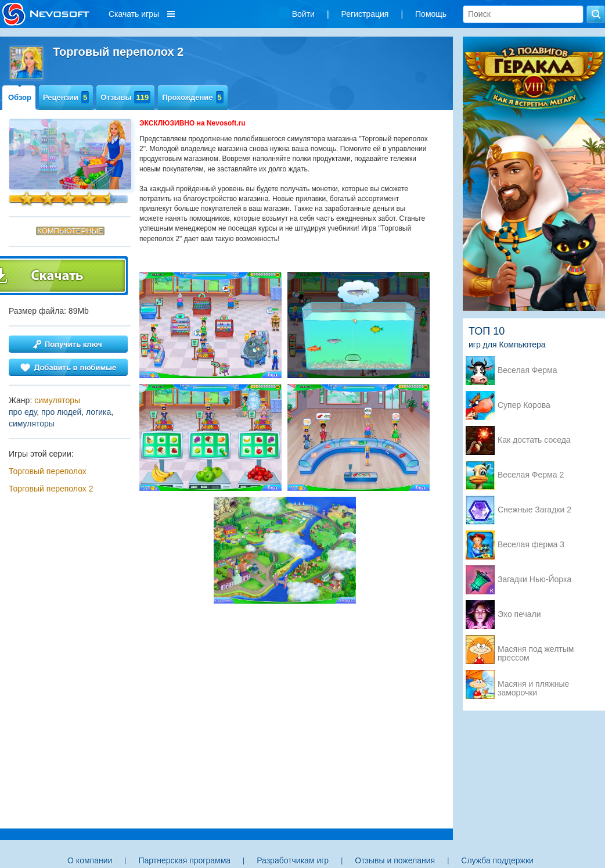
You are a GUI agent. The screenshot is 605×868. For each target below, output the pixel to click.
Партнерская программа (184, 860)
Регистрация (365, 14)
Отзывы (125, 97)
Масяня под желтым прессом (536, 650)
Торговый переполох (48, 471)
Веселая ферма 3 (531, 545)
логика (98, 412)
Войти (303, 14)
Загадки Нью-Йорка (534, 580)
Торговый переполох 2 (51, 489)
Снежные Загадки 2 (534, 510)
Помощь (431, 14)
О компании (90, 860)
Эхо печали (519, 614)
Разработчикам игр (293, 860)
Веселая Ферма (527, 370)
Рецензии (66, 97)
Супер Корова (524, 405)
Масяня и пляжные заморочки (533, 685)
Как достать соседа (534, 440)
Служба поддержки (497, 860)
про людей (61, 412)
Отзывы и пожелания (395, 860)
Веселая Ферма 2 (531, 475)
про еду (23, 412)
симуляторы (57, 400)
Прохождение (193, 97)
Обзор (20, 97)
